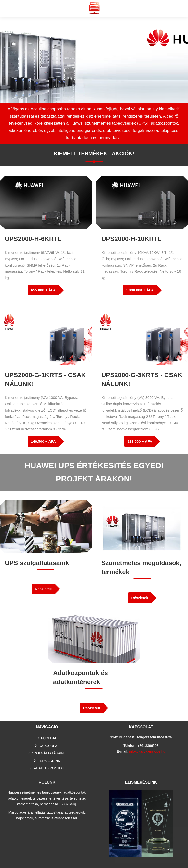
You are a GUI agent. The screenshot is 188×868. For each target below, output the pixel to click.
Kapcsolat (49, 746)
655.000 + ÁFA (43, 290)
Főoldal (49, 738)
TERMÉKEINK (49, 761)
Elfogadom (147, 856)
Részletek (43, 589)
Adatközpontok (49, 768)
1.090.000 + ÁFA (140, 290)
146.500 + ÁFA (43, 441)
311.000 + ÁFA (140, 441)
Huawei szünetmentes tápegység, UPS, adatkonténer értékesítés (94, 8)
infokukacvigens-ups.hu (147, 751)
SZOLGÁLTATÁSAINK (49, 753)
